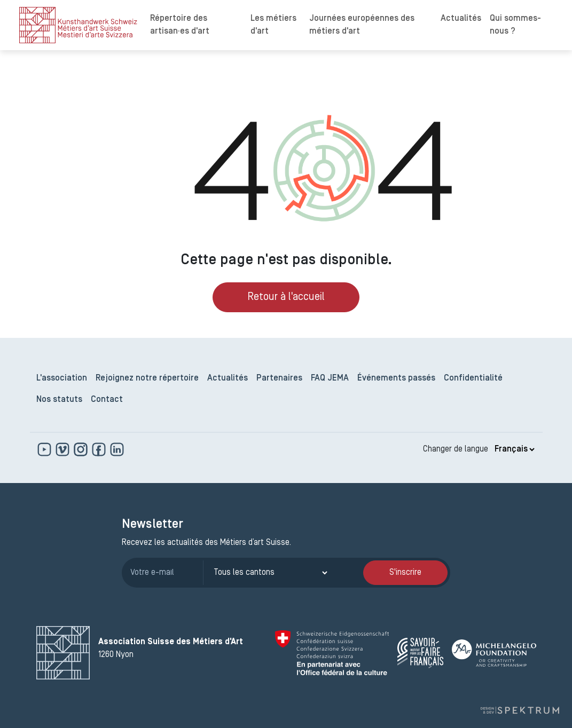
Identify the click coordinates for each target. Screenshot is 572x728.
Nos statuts (59, 400)
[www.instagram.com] (82, 449)
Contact (107, 400)
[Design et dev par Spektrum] (520, 710)
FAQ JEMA (330, 378)
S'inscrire (405, 573)
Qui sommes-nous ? (515, 25)
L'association (62, 378)
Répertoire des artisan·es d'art (180, 25)
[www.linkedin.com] (117, 449)
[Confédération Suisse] (332, 653)
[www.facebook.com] (100, 449)
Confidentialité (473, 378)
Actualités (461, 19)
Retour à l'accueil (286, 297)
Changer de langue (456, 449)
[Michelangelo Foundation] (494, 653)
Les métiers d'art (273, 25)
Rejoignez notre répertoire (147, 378)
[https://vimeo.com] (64, 449)
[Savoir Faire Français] (420, 653)
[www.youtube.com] (45, 449)
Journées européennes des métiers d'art (362, 25)
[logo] (78, 25)
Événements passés (396, 378)
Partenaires (279, 378)
